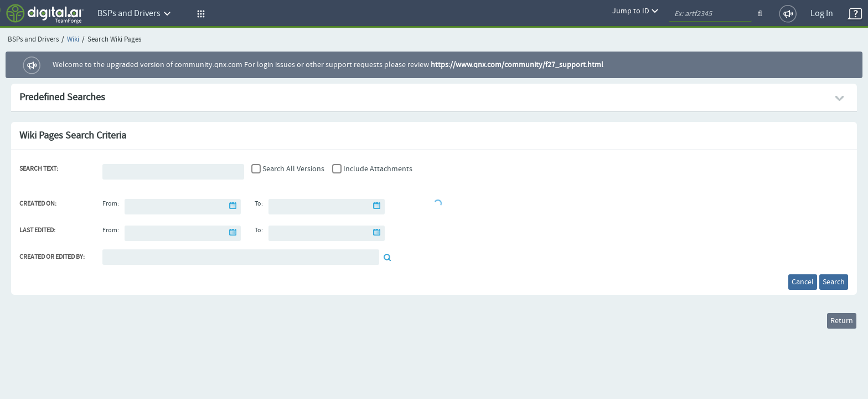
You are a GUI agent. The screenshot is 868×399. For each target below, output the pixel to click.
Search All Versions (293, 169)
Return (834, 328)
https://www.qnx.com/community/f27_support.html (517, 65)
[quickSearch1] (710, 14)
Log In (822, 14)
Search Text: (39, 169)
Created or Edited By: (52, 257)
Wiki (73, 40)
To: (259, 204)
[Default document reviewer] (241, 257)
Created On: (38, 204)
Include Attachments (378, 169)
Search (826, 284)
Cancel (779, 284)
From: (111, 204)
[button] (199, 14)
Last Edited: (37, 231)
